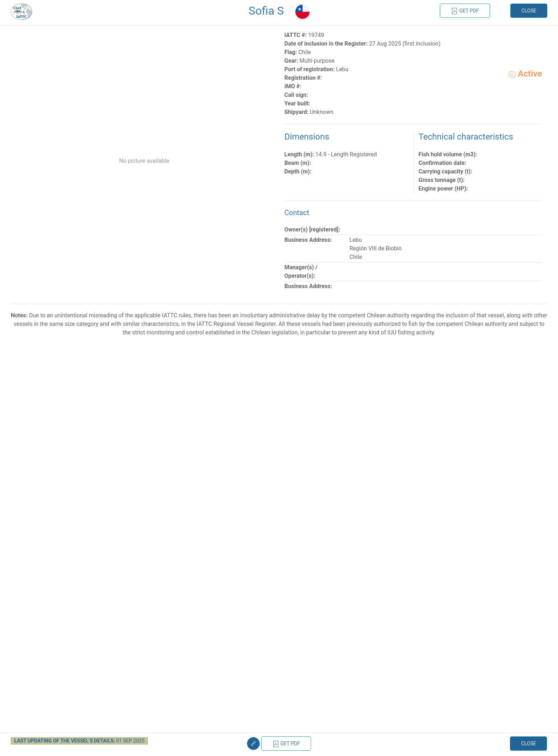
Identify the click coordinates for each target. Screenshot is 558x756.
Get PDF (465, 11)
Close (529, 11)
